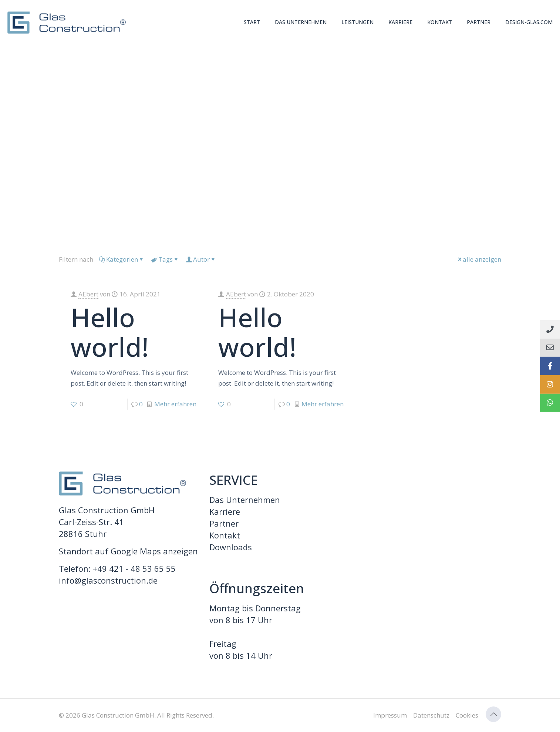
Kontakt (225, 535)
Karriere (225, 511)
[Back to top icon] (493, 714)
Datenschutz (431, 715)
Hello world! (110, 332)
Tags (165, 259)
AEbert (88, 294)
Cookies (467, 715)
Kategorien (122, 259)
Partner (224, 523)
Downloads (231, 547)
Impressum (390, 715)
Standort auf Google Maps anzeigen (128, 551)
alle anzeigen (479, 259)
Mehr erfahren (175, 404)
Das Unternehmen (245, 500)
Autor (201, 259)
